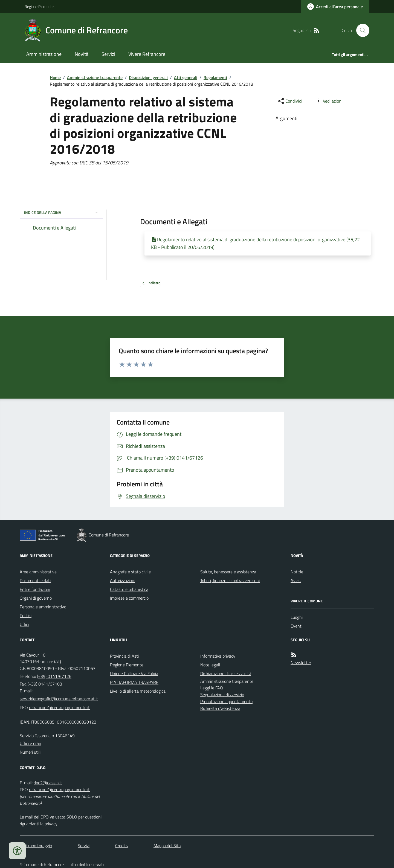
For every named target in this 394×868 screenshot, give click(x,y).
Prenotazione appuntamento (226, 701)
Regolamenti (215, 77)
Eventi (296, 626)
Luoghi (297, 617)
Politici (26, 616)
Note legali (210, 665)
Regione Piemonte (39, 6)
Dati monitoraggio (36, 846)
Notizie (297, 572)
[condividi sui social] (289, 101)
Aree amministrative (38, 572)
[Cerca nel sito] (361, 30)
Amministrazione (44, 54)
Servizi (108, 54)
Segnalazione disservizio (222, 695)
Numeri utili (30, 752)
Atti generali (186, 77)
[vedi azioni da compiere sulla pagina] (328, 101)
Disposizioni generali (148, 77)
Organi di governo (36, 598)
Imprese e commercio (129, 598)
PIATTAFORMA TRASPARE (134, 682)
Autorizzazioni (123, 580)
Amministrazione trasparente (95, 77)
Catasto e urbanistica (129, 589)
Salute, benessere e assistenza (228, 572)
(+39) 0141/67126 (54, 676)
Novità (82, 54)
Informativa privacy (218, 656)
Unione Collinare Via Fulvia (134, 674)
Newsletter (301, 663)
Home (55, 77)
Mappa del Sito (167, 846)
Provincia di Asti (124, 656)
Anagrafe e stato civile (130, 572)
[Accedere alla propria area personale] (335, 7)
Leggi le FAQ (212, 688)
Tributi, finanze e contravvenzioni (230, 580)
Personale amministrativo (43, 607)
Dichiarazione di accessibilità (226, 674)
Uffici (24, 624)
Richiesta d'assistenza (220, 708)
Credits (121, 846)
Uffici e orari (30, 743)
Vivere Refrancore (147, 54)
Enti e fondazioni (35, 589)
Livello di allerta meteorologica (138, 691)
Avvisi (296, 580)
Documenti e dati (35, 580)
